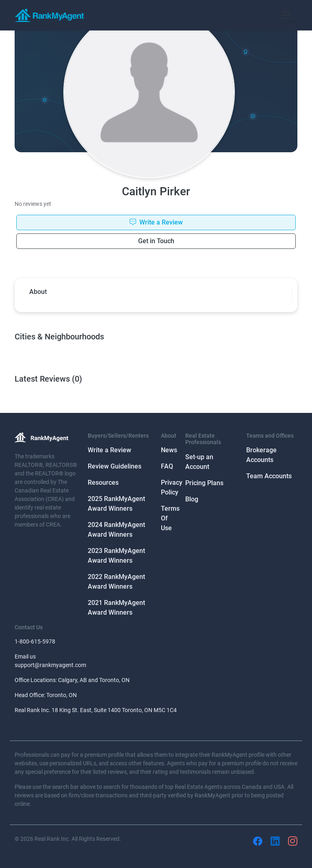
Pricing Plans (204, 483)
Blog (192, 499)
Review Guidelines (115, 466)
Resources (103, 483)
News (169, 450)
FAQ (167, 466)
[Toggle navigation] (286, 15)
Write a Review (109, 450)
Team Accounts (269, 476)
